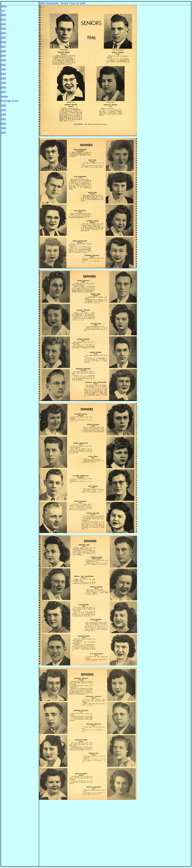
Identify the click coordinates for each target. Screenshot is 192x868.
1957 (3, 92)
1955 (3, 83)
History (4, 96)
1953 (3, 74)
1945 (3, 38)
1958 (3, 105)
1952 (3, 69)
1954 (3, 78)
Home (4, 6)
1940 (3, 15)
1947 (3, 47)
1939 (3, 11)
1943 (3, 29)
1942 (3, 24)
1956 (3, 87)
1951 (3, 65)
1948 (3, 51)
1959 (3, 110)
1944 (3, 33)
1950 (3, 60)
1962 (3, 124)
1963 (3, 128)
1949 (3, 56)
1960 (3, 115)
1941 (3, 19)
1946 (3, 42)
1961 (3, 119)
